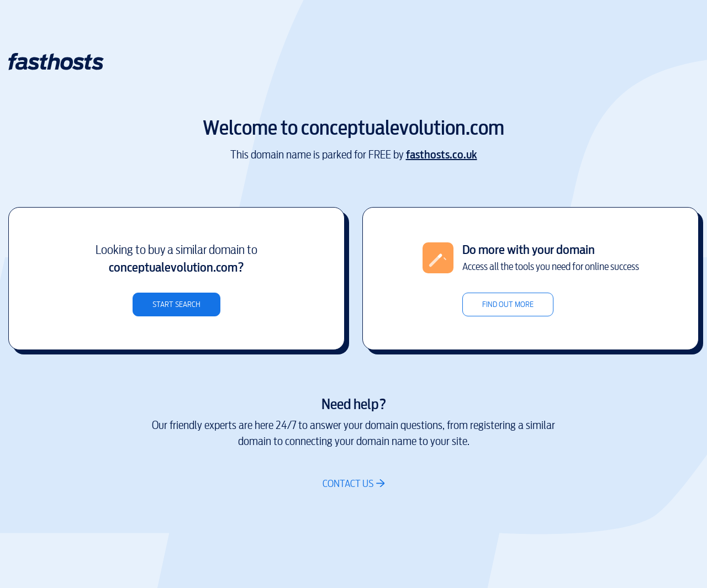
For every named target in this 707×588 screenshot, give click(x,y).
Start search (176, 304)
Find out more (508, 304)
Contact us (348, 483)
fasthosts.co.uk (442, 155)
